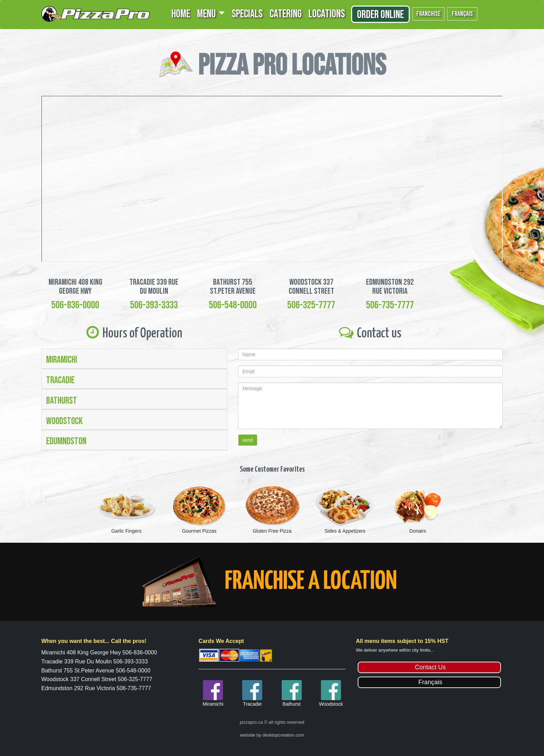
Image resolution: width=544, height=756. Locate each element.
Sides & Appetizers (345, 531)
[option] (126, 509)
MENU (206, 14)
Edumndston (66, 441)
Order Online (380, 15)
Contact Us (430, 667)
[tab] (134, 359)
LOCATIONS (327, 14)
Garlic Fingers (126, 531)
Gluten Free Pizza (272, 531)
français (462, 14)
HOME (181, 14)
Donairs (418, 531)
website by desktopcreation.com (272, 735)
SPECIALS (247, 14)
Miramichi (62, 360)
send (248, 440)
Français (430, 682)
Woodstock (64, 421)
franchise (428, 14)
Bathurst (62, 401)
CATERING (286, 14)
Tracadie (60, 380)
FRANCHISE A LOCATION (311, 582)
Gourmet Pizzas (199, 531)
